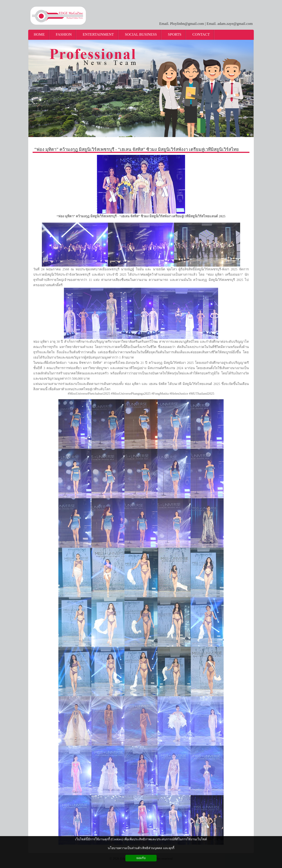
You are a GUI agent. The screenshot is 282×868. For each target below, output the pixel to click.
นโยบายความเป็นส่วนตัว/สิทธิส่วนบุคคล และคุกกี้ (141, 848)
